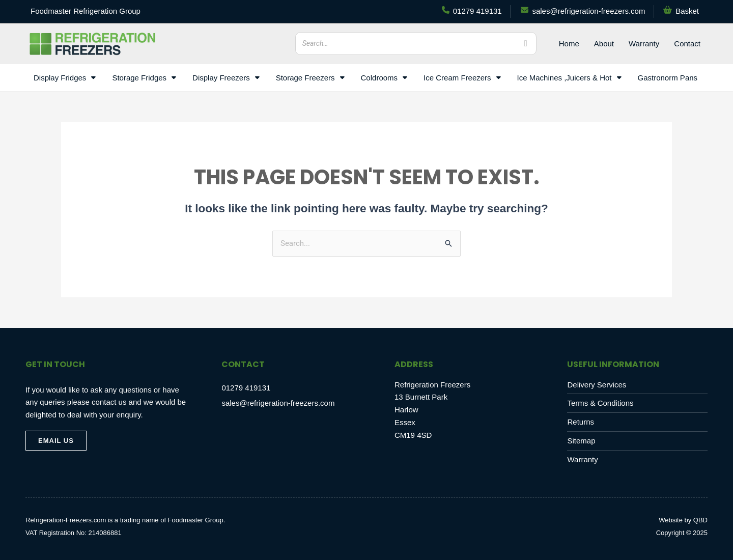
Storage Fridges (144, 78)
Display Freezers (226, 78)
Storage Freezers (310, 78)
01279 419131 (246, 388)
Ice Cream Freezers (462, 78)
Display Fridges (65, 78)
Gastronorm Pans (668, 78)
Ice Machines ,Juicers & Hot (569, 78)
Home (569, 44)
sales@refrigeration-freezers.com (278, 403)
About (604, 44)
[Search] (526, 44)
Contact (687, 44)
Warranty (644, 44)
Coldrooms (384, 78)
